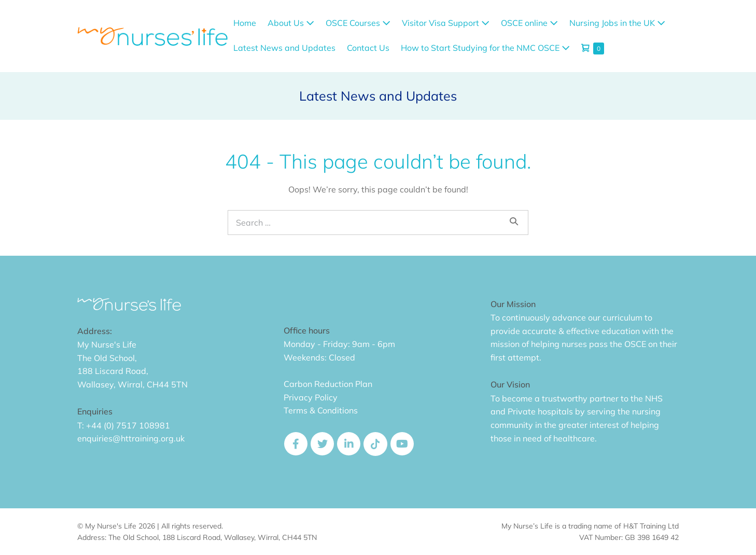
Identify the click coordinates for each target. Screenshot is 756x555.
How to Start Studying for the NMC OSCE (485, 48)
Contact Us (368, 48)
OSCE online (529, 23)
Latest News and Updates (284, 48)
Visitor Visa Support (446, 23)
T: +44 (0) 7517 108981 (124, 425)
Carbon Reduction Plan (328, 384)
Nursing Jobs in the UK (617, 23)
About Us (291, 23)
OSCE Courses (358, 23)
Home (245, 23)
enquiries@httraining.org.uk (131, 438)
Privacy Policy (311, 397)
